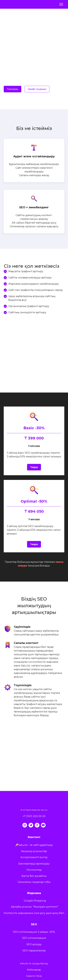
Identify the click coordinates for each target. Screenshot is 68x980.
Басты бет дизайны (34, 876)
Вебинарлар (34, 970)
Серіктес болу (34, 976)
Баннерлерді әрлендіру (34, 864)
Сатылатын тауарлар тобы (34, 882)
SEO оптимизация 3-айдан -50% (34, 932)
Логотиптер (34, 870)
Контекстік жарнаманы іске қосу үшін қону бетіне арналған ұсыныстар (35, 913)
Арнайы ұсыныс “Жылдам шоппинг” (35, 907)
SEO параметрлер (34, 951)
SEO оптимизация (34, 938)
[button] (13, 89)
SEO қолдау (34, 944)
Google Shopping (35, 901)
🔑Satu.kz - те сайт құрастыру (34, 845)
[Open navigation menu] (61, 4)
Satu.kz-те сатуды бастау (34, 964)
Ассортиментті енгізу (34, 857)
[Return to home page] (12, 4)
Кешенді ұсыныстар (34, 851)
